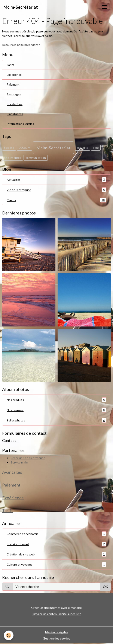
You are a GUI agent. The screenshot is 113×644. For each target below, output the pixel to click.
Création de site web (56, 554)
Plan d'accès (15, 114)
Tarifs (10, 65)
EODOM (24, 148)
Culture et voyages (56, 565)
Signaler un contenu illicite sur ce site (56, 614)
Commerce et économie (56, 534)
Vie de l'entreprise (56, 190)
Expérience (14, 75)
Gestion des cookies (56, 638)
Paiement (13, 84)
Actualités (56, 180)
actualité (83, 148)
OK (106, 586)
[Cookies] (9, 635)
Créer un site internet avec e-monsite (56, 608)
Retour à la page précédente (21, 45)
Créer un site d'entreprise (28, 458)
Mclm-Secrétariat (53, 148)
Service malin (19, 462)
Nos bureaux (56, 410)
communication (36, 158)
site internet (13, 158)
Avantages (14, 94)
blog (96, 148)
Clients (56, 200)
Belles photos (56, 420)
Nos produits (56, 400)
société (9, 148)
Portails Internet (56, 544)
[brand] (21, 7)
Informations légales (20, 124)
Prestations (15, 104)
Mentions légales (57, 632)
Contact (9, 441)
